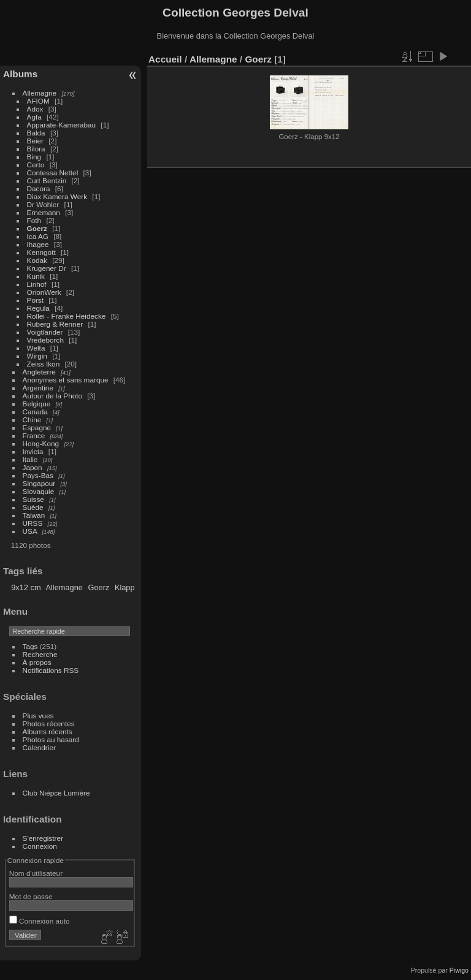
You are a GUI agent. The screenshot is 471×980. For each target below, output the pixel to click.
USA (30, 531)
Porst (35, 300)
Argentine (38, 388)
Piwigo (459, 970)
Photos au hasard (51, 739)
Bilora (36, 149)
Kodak (37, 260)
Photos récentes (49, 724)
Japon (33, 467)
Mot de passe (31, 896)
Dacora (39, 188)
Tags (30, 646)
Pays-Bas (38, 475)
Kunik (36, 276)
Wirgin (37, 356)
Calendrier (39, 747)
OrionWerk (44, 292)
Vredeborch (45, 340)
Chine (32, 420)
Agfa (34, 117)
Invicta (33, 451)
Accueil (165, 59)
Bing (34, 157)
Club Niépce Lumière (56, 793)
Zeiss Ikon (44, 364)
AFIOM (38, 101)
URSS (33, 523)
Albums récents (48, 731)
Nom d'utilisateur (36, 873)
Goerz (37, 228)
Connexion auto (40, 921)
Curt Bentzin (47, 180)
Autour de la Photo (52, 396)
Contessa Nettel (53, 173)
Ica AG (38, 236)
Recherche (40, 654)
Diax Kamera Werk (57, 196)
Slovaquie (39, 491)
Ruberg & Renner (55, 324)
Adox (35, 109)
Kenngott (41, 252)
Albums (20, 74)
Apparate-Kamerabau (62, 125)
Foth (34, 220)
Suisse (33, 499)
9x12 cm (26, 587)
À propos (37, 662)
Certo (36, 165)
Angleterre (39, 372)
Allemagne (40, 93)
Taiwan (34, 515)
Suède (33, 507)
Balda (36, 133)
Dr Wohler (43, 204)
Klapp (125, 587)
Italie (30, 459)
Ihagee (38, 244)
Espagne (37, 427)
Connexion (40, 846)
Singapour (39, 483)
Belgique (37, 404)
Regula (38, 308)
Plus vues (38, 716)
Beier (35, 141)
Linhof (37, 284)
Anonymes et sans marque (66, 380)
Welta (36, 348)
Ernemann (44, 212)
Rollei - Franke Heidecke (67, 316)
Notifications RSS (51, 670)
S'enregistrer (43, 838)
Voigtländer (45, 332)
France (34, 435)
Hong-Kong (41, 443)
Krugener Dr (47, 268)
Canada (35, 412)
